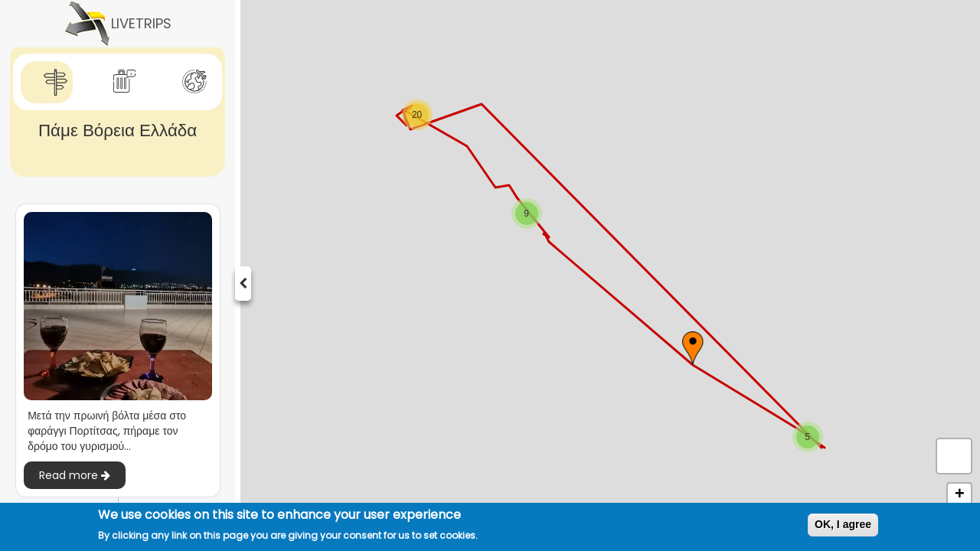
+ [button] (960, 495)
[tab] (47, 82)
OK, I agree (843, 524)
